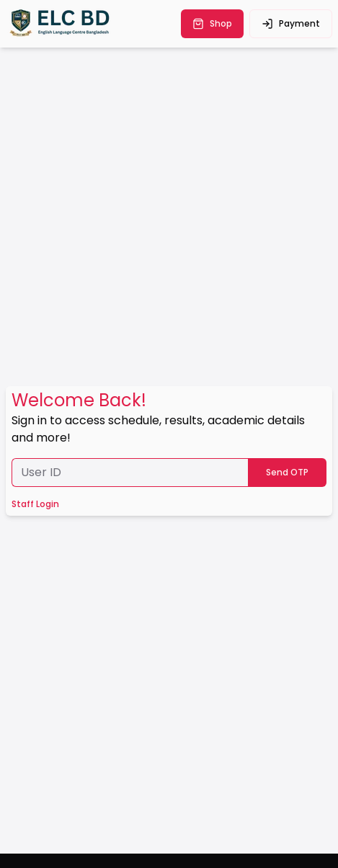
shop (212, 23)
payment (291, 23)
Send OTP (287, 472)
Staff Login (35, 504)
